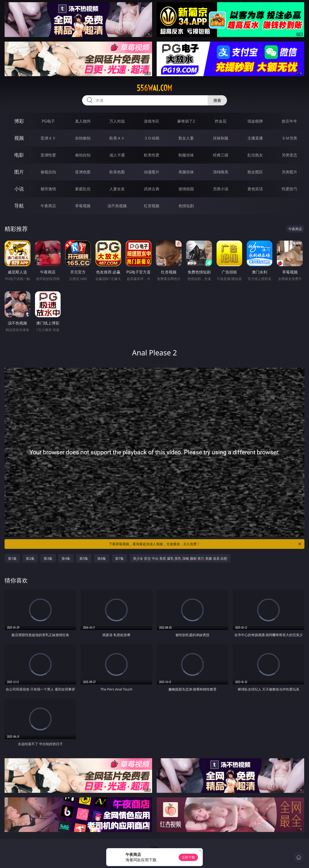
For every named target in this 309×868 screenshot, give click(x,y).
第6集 (102, 558)
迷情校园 (186, 189)
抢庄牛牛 (289, 121)
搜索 (217, 100)
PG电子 (48, 121)
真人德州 (83, 121)
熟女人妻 (186, 138)
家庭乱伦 (83, 189)
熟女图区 (255, 172)
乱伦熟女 (255, 155)
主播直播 (255, 138)
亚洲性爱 (48, 155)
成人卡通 (117, 155)
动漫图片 (152, 172)
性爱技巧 (289, 189)
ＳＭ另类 (289, 138)
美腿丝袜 (186, 172)
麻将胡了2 (186, 121)
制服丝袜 (186, 155)
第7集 (119, 558)
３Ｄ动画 (152, 138)
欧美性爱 (152, 155)
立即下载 (188, 857)
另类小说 (221, 189)
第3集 (48, 558)
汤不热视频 (117, 206)
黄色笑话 (255, 189)
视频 (19, 138)
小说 (19, 189)
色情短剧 (186, 206)
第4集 (66, 558)
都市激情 (48, 189)
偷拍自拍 (83, 155)
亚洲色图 (83, 172)
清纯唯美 (221, 172)
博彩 (19, 121)
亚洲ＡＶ (48, 138)
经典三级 (221, 155)
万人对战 (117, 121)
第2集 (30, 558)
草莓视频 (83, 206)
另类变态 (289, 155)
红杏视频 (152, 206)
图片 (19, 172)
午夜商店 (48, 206)
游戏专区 (152, 121)
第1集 (12, 558)
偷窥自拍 (48, 172)
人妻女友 (117, 189)
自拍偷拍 (83, 138)
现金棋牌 (255, 121)
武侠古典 (152, 189)
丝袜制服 (221, 138)
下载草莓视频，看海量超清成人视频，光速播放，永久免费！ (205, 544)
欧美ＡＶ (117, 138)
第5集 (84, 558)
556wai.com (154, 88)
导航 (19, 206)
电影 (19, 155)
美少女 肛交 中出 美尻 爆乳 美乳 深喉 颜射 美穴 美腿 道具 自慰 (180, 558)
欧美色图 (117, 172)
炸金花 (221, 121)
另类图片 (289, 172)
